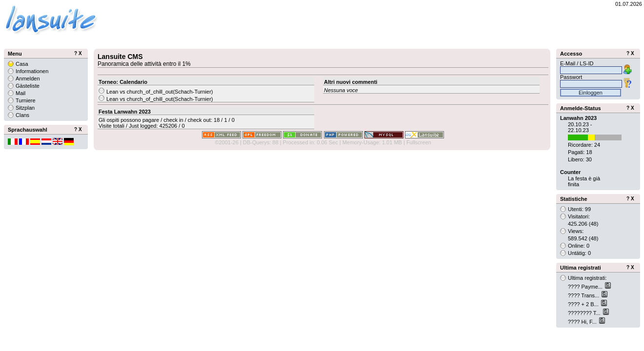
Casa (22, 64)
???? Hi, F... (583, 322)
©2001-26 (226, 142)
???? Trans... (584, 295)
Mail (20, 93)
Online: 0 (579, 246)
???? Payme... (586, 287)
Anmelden (28, 78)
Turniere (26, 100)
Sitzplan (25, 108)
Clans (22, 115)
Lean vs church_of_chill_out (140, 92)
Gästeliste (28, 86)
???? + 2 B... (584, 304)
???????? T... (585, 313)
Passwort (571, 77)
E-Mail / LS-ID (577, 63)
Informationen (32, 71)
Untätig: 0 (579, 253)
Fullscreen (419, 142)
